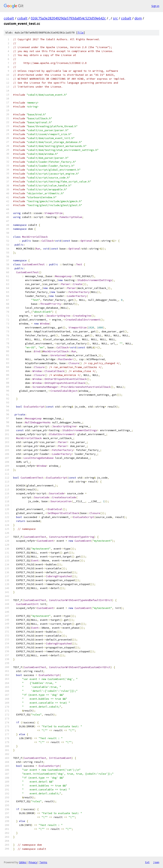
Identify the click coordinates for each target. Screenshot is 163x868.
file (81, 33)
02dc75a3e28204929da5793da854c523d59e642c (68, 18)
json (156, 862)
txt (147, 862)
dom (138, 18)
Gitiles (23, 862)
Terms (43, 862)
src (115, 18)
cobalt (9, 18)
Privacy (33, 862)
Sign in (155, 6)
